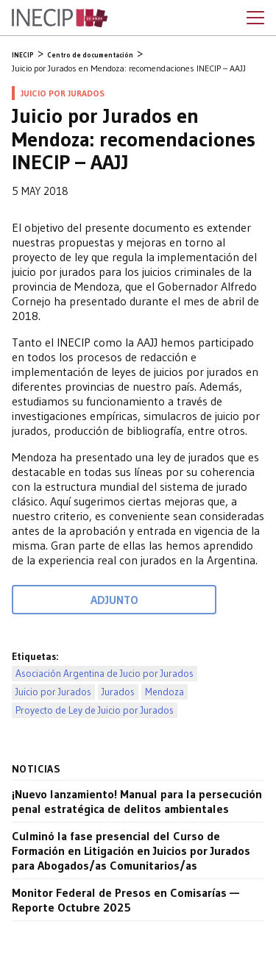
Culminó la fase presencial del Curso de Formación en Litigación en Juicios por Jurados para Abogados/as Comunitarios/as (131, 851)
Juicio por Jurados (53, 692)
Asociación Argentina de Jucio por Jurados (105, 674)
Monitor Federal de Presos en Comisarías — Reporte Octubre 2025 (125, 900)
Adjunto (114, 600)
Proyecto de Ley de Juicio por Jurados (95, 710)
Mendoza (164, 692)
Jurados (118, 692)
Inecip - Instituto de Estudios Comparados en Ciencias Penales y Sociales (60, 18)
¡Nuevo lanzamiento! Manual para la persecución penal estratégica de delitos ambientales (137, 801)
